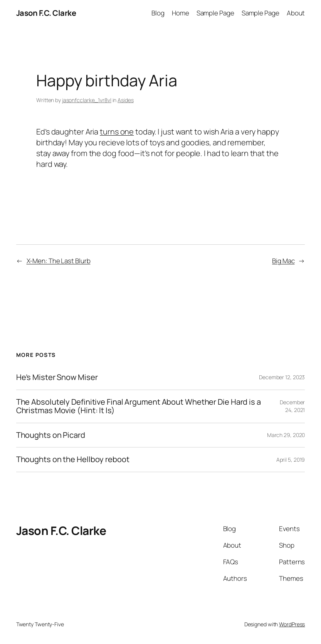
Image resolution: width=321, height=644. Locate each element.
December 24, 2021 (292, 406)
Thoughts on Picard (51, 435)
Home (181, 13)
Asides (125, 100)
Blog (158, 13)
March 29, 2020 (286, 435)
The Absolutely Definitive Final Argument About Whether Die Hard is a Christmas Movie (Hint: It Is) (139, 406)
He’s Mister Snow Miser (57, 377)
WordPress (292, 624)
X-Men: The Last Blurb (59, 261)
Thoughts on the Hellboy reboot (73, 460)
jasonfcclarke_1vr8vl (87, 100)
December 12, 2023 (282, 377)
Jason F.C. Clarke (46, 13)
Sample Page (215, 13)
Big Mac (283, 261)
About (296, 13)
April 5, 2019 (291, 460)
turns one (117, 132)
